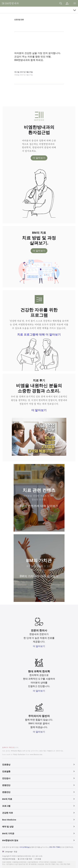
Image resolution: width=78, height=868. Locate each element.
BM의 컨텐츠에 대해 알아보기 (39, 506)
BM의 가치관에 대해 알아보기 (39, 576)
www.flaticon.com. (36, 754)
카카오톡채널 (24, 847)
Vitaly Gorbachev (19, 754)
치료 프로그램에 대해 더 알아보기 (39, 334)
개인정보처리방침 (9, 859)
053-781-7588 (45, 751)
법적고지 (35, 857)
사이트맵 (38, 859)
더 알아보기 (39, 158)
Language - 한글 (11, 852)
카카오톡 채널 (16, 751)
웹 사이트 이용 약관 (25, 859)
